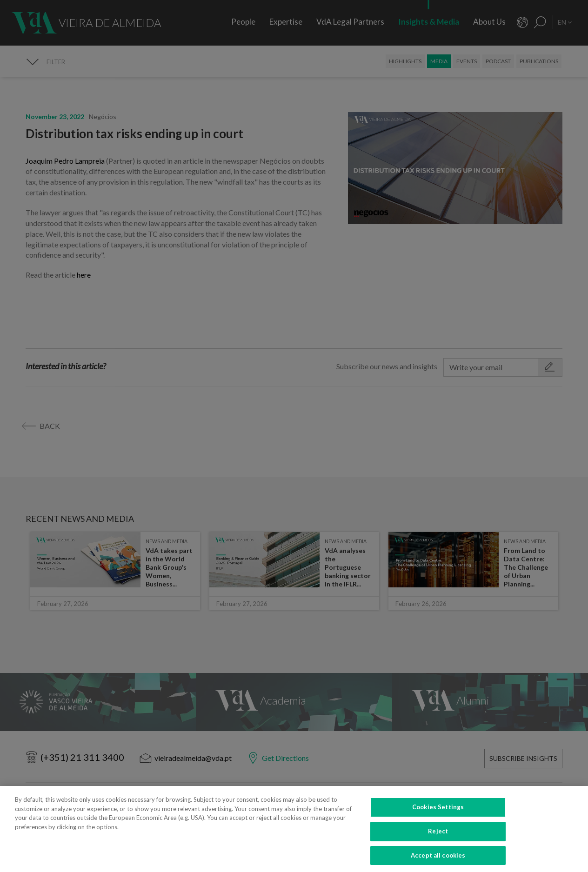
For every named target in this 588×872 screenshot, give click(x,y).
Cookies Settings (438, 817)
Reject (438, 841)
